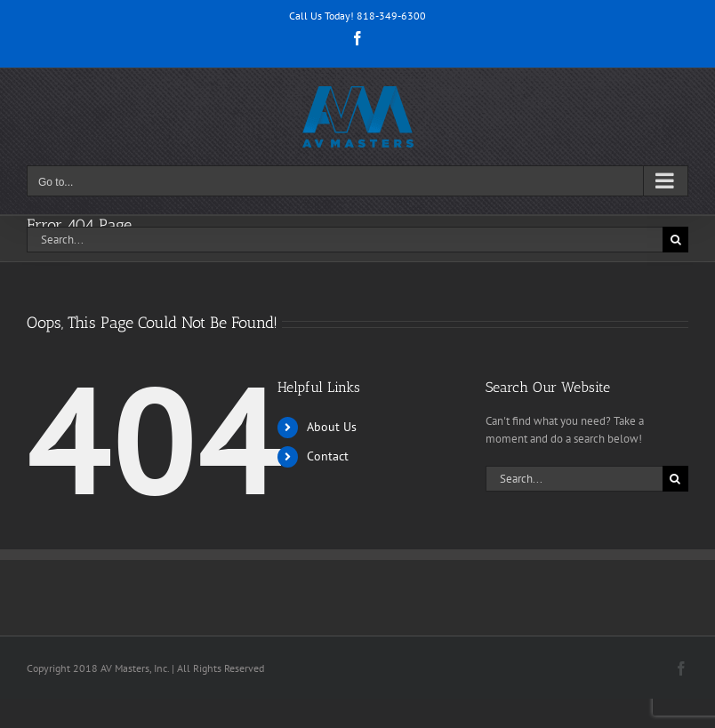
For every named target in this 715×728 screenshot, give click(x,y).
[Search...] (345, 240)
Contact (328, 456)
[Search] (675, 240)
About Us (332, 427)
